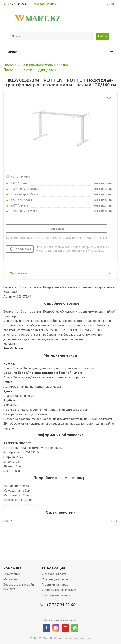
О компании (12, 574)
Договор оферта (54, 574)
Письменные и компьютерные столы (36, 65)
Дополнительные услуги (59, 590)
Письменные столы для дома (30, 70)
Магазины (10, 579)
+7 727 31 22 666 (19, 4)
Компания (12, 568)
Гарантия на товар (55, 584)
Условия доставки (55, 579)
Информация (53, 568)
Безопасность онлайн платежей (19, 586)
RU (113, 4)
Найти (103, 36)
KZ (109, 4)
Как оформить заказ (57, 595)
